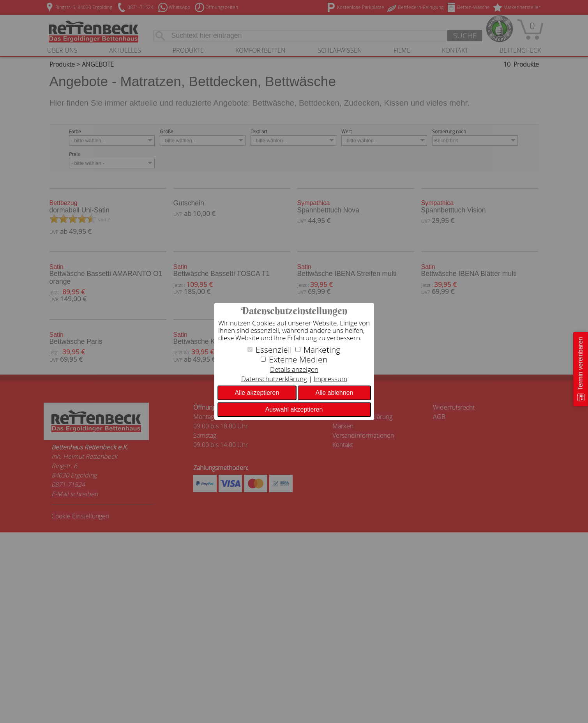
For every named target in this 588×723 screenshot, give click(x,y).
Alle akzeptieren (257, 393)
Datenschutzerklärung (274, 379)
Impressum (330, 379)
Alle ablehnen (334, 393)
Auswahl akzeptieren (294, 409)
